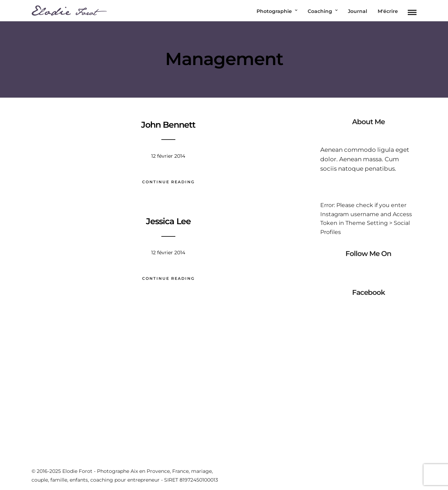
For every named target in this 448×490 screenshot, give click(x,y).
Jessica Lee (168, 221)
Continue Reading (168, 182)
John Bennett (168, 125)
